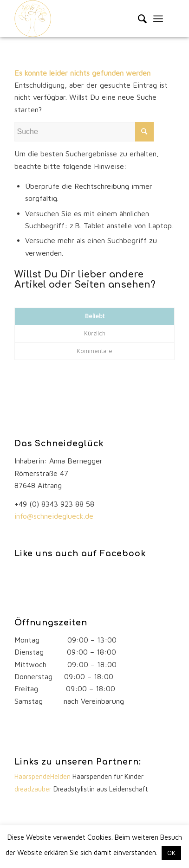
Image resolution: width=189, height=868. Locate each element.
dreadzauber (33, 789)
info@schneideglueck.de (55, 516)
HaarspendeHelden (43, 776)
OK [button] (171, 853)
